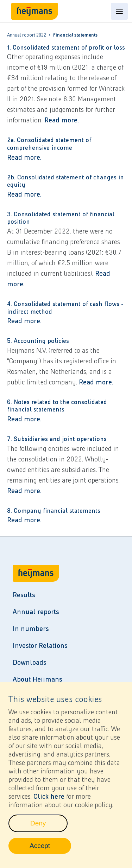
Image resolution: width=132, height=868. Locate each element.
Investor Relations (40, 645)
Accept (50, 852)
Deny (49, 829)
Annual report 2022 (27, 35)
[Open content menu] (119, 11)
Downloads (29, 662)
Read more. (62, 120)
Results (24, 595)
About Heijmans (37, 679)
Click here (49, 800)
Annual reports (36, 612)
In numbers (31, 628)
